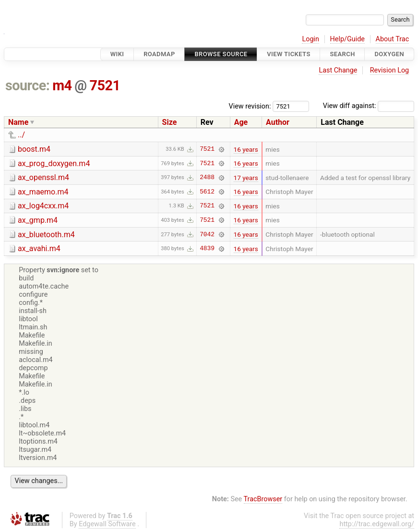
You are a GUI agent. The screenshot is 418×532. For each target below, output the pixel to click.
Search (342, 54)
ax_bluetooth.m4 (46, 235)
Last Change (338, 70)
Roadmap (159, 54)
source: (28, 85)
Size (170, 122)
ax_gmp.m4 (38, 220)
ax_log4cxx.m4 (43, 206)
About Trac (393, 39)
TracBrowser (263, 499)
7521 (105, 85)
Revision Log (390, 70)
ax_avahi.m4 (39, 248)
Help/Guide (347, 39)
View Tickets (288, 54)
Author (278, 122)
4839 (207, 249)
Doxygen (389, 54)
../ (21, 135)
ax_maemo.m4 (43, 192)
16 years (246, 149)
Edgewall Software (107, 524)
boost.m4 (34, 149)
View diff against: (369, 106)
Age (241, 122)
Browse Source (221, 54)
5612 (207, 192)
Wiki (117, 54)
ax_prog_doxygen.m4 (54, 163)
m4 (62, 85)
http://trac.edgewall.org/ (377, 524)
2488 (207, 178)
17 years (246, 178)
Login (311, 39)
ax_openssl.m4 (43, 177)
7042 (207, 234)
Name (18, 122)
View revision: (250, 106)
